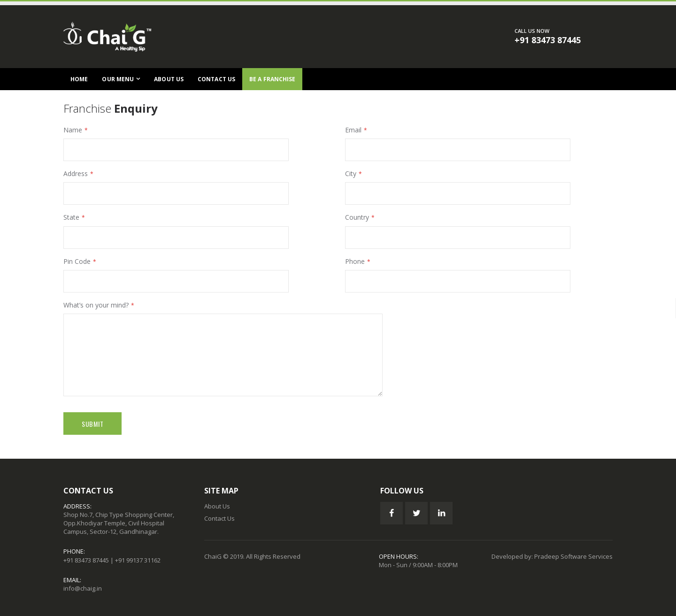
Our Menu (118, 79)
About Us (169, 79)
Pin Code (77, 261)
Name (73, 130)
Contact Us (216, 79)
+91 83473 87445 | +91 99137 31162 (112, 560)
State (71, 217)
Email (353, 130)
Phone (355, 261)
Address (76, 173)
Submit (93, 424)
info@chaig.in (83, 588)
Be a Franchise (272, 79)
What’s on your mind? (96, 305)
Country (357, 217)
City (351, 173)
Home (79, 79)
